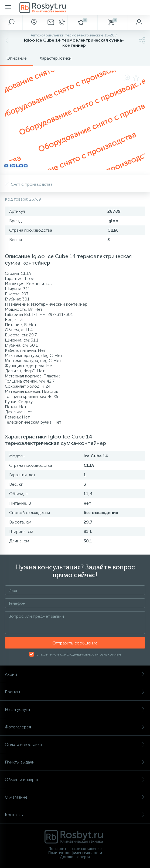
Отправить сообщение (75, 643)
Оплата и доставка (75, 744)
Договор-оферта (75, 857)
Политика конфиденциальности (75, 853)
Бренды (75, 692)
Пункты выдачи (75, 762)
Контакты (75, 815)
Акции (75, 674)
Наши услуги (75, 709)
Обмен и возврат (75, 780)
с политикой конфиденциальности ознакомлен (79, 654)
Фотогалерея (75, 727)
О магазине (75, 797)
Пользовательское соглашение (75, 849)
